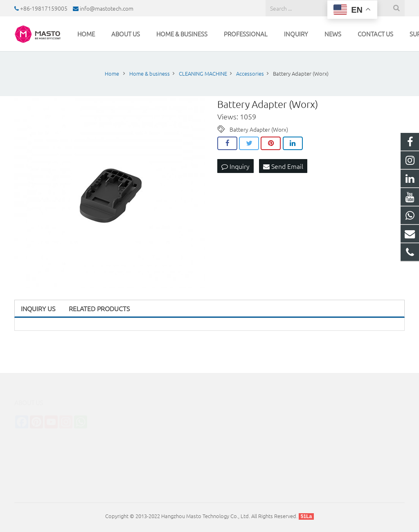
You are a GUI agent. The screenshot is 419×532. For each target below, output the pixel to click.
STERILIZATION (134, 428)
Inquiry (235, 166)
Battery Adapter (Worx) (259, 129)
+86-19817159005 (44, 8)
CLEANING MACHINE (141, 416)
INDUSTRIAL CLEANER (143, 439)
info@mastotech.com (107, 8)
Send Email (283, 166)
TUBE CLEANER (135, 451)
